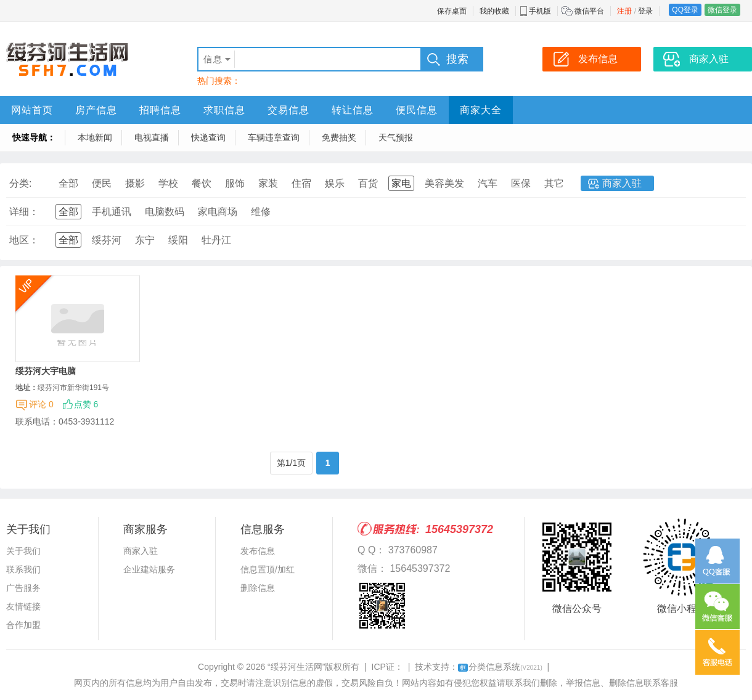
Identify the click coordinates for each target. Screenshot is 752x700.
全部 (68, 183)
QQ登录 (685, 10)
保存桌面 (452, 11)
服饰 (235, 183)
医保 (521, 183)
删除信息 (258, 588)
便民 (102, 183)
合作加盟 (23, 625)
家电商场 (218, 212)
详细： (24, 212)
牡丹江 (216, 240)
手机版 (540, 11)
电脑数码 (165, 212)
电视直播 (152, 137)
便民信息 (417, 110)
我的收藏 (494, 11)
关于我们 (23, 551)
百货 (368, 183)
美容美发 (444, 183)
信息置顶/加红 (268, 569)
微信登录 (722, 10)
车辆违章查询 (274, 137)
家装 (268, 183)
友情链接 (23, 606)
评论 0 (41, 404)
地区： (24, 240)
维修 (261, 212)
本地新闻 (95, 137)
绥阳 (178, 240)
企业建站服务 (149, 569)
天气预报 (396, 137)
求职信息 (224, 110)
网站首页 (32, 110)
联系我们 (23, 569)
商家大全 (481, 110)
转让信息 (353, 110)
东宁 (145, 240)
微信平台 (589, 11)
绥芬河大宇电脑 (46, 371)
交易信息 (288, 110)
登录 (645, 11)
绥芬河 (107, 240)
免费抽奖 (339, 137)
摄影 (135, 183)
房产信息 (96, 110)
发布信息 (258, 551)
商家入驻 (622, 183)
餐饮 (202, 183)
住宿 (301, 183)
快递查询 (208, 137)
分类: (20, 183)
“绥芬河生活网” (296, 667)
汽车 (488, 183)
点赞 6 (86, 404)
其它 (554, 183)
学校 (168, 183)
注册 (624, 11)
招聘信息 (160, 110)
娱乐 (335, 183)
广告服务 (23, 588)
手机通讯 (112, 212)
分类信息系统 (500, 667)
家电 (401, 183)
